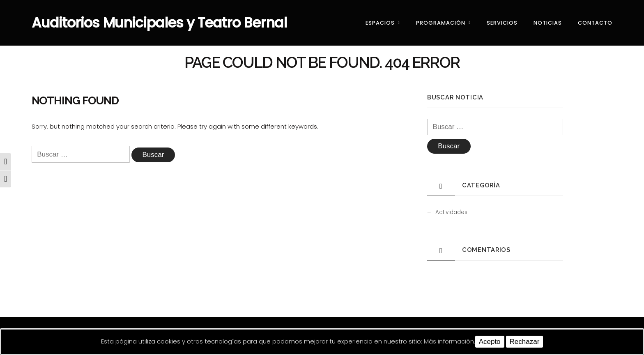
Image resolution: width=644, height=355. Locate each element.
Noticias (548, 23)
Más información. (450, 341)
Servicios (502, 23)
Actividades (451, 212)
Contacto (595, 23)
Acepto (490, 342)
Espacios (380, 23)
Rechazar (525, 342)
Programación (441, 23)
